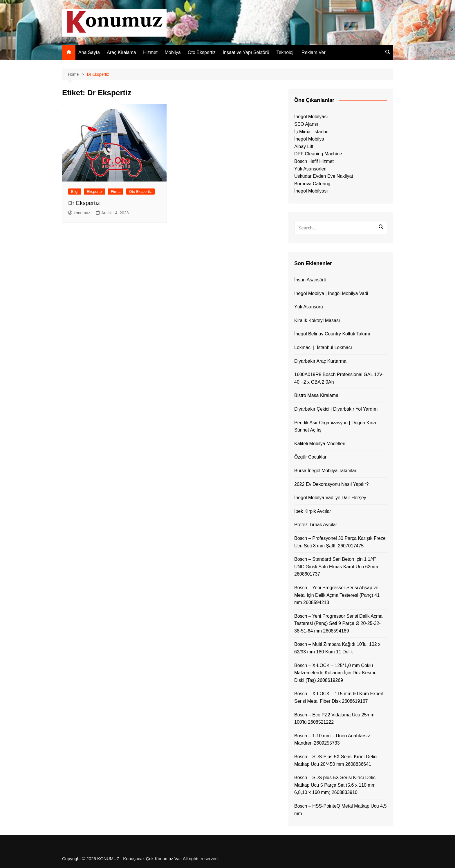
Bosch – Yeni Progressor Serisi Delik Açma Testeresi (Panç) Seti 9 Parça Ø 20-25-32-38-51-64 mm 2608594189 (338, 623)
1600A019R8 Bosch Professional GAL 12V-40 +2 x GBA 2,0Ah (339, 378)
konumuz (79, 213)
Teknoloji (285, 52)
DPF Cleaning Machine (318, 154)
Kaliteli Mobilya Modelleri (320, 444)
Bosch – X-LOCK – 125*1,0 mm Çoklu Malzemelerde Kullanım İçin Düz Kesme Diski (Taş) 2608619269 (335, 673)
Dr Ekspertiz (84, 203)
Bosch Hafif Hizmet (314, 161)
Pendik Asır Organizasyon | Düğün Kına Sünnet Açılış (335, 426)
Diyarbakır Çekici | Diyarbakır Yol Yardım (336, 409)
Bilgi (75, 192)
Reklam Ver (314, 52)
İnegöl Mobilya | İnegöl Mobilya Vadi (331, 293)
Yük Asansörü (309, 307)
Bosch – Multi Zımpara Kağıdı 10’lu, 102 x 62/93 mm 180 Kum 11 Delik (337, 648)
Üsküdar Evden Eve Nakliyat (324, 176)
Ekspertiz (94, 192)
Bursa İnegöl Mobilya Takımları (326, 471)
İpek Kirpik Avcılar (313, 511)
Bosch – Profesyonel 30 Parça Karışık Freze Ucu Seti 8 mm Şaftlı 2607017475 (340, 542)
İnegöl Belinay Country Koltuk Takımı (332, 334)
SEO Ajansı (306, 124)
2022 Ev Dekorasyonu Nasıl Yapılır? (331, 484)
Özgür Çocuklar (310, 457)
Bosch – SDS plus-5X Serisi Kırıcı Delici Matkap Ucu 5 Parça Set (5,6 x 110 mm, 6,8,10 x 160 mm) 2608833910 (336, 785)
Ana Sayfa (89, 52)
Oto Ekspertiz (202, 52)
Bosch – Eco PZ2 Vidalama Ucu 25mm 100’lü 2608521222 (334, 719)
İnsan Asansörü (310, 280)
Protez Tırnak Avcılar (316, 525)
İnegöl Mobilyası (311, 117)
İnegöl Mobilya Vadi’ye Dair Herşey (330, 498)
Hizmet (150, 52)
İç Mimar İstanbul (312, 132)
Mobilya (173, 52)
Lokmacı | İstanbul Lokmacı (323, 347)
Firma (116, 192)
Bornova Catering (312, 184)
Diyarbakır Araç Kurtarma (320, 361)
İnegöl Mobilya (309, 139)
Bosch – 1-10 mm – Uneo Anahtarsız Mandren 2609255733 (332, 739)
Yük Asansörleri (310, 169)
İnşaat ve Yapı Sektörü (246, 52)
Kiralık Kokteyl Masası (317, 320)
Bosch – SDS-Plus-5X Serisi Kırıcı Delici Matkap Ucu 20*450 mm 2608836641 (336, 760)
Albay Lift (304, 147)
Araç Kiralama (121, 52)
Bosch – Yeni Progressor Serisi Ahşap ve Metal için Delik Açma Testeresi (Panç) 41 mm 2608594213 (337, 595)
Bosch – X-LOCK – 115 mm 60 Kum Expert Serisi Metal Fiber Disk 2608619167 (339, 697)
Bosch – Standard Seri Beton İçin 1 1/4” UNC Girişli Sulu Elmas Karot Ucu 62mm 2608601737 (336, 567)
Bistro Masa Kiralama (316, 395)
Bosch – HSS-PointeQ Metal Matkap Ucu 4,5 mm (340, 810)
